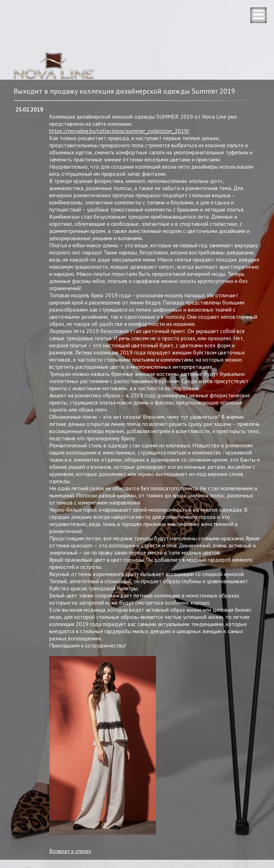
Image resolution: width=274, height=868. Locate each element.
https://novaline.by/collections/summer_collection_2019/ (119, 131)
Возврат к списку (70, 851)
